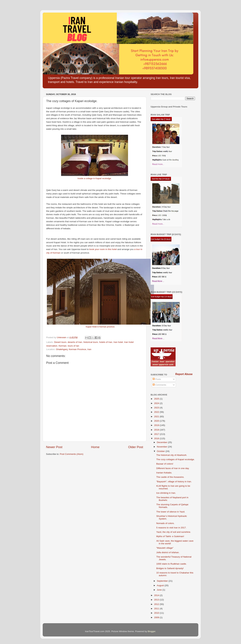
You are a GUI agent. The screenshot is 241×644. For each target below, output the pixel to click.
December (162, 442)
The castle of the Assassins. (170, 477)
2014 (157, 595)
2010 (157, 613)
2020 (157, 421)
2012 (157, 604)
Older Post (136, 447)
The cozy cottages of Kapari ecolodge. (176, 459)
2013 (157, 600)
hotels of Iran (106, 342)
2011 (157, 609)
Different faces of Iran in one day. (173, 468)
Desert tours (60, 342)
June (160, 590)
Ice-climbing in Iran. (166, 493)
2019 (157, 425)
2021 (157, 417)
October (161, 451)
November (162, 447)
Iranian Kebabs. (164, 473)
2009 (157, 617)
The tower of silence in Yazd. (171, 512)
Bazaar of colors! (165, 464)
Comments (159, 385)
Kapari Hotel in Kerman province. (100, 327)
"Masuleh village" (165, 548)
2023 (157, 408)
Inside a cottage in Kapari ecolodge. (94, 178)
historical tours (91, 342)
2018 (157, 430)
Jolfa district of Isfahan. (168, 552)
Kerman (63, 346)
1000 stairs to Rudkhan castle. (172, 564)
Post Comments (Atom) (72, 454)
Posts (157, 379)
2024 (157, 403)
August (161, 585)
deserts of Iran (75, 342)
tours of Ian (73, 346)
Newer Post (54, 447)
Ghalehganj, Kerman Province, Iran (74, 349)
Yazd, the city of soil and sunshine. (174, 532)
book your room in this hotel (103, 249)
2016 (157, 438)
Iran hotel (118, 342)
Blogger (152, 631)
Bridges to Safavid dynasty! (170, 568)
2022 (157, 412)
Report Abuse (184, 374)
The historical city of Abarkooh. (172, 455)
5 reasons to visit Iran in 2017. (171, 528)
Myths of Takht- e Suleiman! (170, 536)
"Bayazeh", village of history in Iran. (174, 482)
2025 (157, 399)
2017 (157, 434)
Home (95, 447)
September (163, 581)
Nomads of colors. (165, 523)
